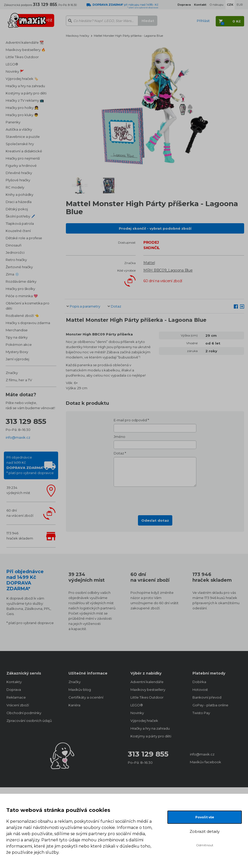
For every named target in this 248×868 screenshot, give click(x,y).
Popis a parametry (85, 306)
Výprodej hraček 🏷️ (22, 79)
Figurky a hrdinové (21, 166)
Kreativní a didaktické (24, 151)
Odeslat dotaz (155, 520)
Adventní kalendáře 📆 (25, 42)
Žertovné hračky (19, 267)
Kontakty (14, 682)
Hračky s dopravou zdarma (28, 323)
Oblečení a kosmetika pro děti (28, 306)
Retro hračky (16, 260)
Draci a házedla (19, 202)
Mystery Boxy (17, 352)
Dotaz (116, 306)
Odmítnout (205, 845)
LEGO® (12, 64)
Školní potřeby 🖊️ (20, 216)
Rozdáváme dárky (21, 281)
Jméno (119, 437)
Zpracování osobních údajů (29, 721)
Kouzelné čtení (18, 231)
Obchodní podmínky (24, 713)
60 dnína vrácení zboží (20, 513)
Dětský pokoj (17, 209)
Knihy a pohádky (20, 194)
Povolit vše (205, 817)
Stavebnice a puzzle (23, 137)
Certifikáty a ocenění (86, 697)
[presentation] (155, 499)
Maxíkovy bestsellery (148, 690)
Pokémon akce (19, 345)
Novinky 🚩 (15, 71)
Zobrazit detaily (205, 831)
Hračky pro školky (20, 289)
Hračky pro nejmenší (23, 158)
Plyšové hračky (18, 180)
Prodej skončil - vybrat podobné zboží (155, 228)
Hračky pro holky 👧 (22, 108)
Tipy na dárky (17, 337)
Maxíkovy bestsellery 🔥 (26, 50)
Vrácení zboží (18, 705)
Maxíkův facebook (206, 762)
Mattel (149, 263)
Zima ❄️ (12, 274)
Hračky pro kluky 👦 (22, 115)
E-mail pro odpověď (130, 420)
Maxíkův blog (80, 690)
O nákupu (217, 5)
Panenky (13, 122)
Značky (12, 373)
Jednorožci (15, 252)
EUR (240, 5)
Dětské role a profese (24, 238)
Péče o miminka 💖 (22, 296)
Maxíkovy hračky (78, 36)
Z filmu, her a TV (19, 380)
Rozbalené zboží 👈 (22, 316)
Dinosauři (14, 245)
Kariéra (74, 705)
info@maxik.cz (18, 437)
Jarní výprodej (17, 359)
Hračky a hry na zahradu (25, 86)
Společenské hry (20, 144)
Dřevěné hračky (19, 173)
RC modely (15, 187)
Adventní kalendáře (147, 682)
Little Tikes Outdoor (22, 57)
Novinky (137, 713)
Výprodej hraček (144, 721)
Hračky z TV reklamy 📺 (25, 100)
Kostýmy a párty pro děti (26, 93)
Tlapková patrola (20, 223)
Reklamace (16, 697)
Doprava (14, 690)
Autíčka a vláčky (19, 129)
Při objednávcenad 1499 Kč (30, 465)
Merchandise (17, 330)
